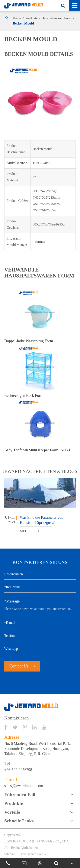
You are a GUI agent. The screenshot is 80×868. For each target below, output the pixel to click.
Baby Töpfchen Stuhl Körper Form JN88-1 (37, 450)
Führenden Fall (20, 795)
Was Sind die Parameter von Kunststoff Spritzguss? (42, 520)
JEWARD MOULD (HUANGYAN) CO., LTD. (37, 841)
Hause (17, 18)
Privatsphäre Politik (33, 854)
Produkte (31, 18)
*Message (12, 601)
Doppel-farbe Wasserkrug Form (29, 341)
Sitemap (10, 854)
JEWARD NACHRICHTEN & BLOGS (40, 471)
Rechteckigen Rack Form (24, 396)
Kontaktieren (17, 718)
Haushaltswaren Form (57, 18)
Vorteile (12, 812)
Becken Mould (23, 23)
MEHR (30, 531)
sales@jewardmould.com (24, 786)
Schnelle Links (19, 821)
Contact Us (22, 666)
